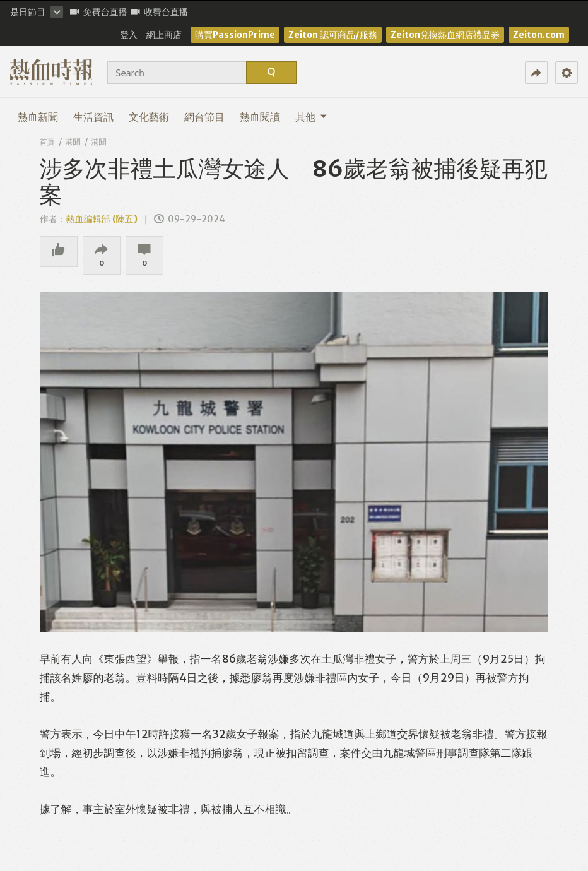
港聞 (73, 142)
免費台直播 (99, 12)
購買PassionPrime (235, 35)
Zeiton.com (539, 35)
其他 (311, 117)
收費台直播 (159, 12)
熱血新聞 (38, 117)
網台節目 (204, 117)
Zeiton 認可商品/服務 (333, 35)
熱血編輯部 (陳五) (102, 219)
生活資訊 (93, 117)
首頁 (47, 142)
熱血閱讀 (260, 117)
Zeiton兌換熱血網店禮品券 (445, 35)
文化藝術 (149, 117)
